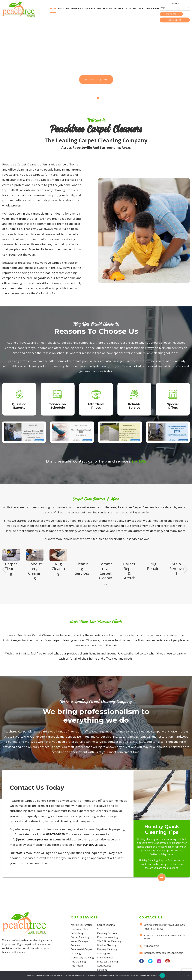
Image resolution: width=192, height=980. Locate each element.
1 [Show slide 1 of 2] (94, 99)
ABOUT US (64, 8)
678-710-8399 (175, 15)
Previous (4, 583)
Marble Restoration (82, 949)
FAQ (99, 8)
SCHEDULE (119, 8)
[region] (96, 65)
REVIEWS (107, 8)
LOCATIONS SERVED (148, 8)
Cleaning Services (107, 949)
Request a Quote (96, 81)
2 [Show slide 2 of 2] (98, 99)
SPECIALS (90, 8)
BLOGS (133, 8)
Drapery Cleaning (107, 969)
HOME (53, 8)
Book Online (175, 21)
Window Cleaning (107, 965)
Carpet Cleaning (80, 961)
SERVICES (76, 8)
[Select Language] (175, 8)
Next (185, 583)
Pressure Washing (108, 953)
